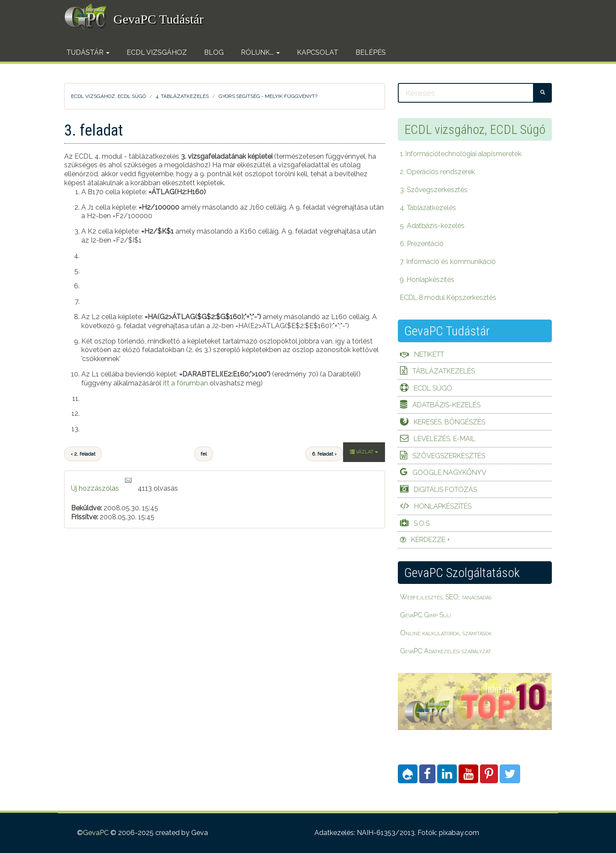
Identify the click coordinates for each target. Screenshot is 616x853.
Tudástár (88, 52)
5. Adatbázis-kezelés (432, 226)
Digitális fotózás (445, 490)
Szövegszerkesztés (449, 456)
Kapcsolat (318, 52)
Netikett (429, 354)
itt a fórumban (185, 383)
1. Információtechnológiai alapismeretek (461, 154)
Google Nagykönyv (449, 472)
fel (204, 454)
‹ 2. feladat (83, 454)
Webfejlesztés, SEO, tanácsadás (446, 597)
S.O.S (422, 523)
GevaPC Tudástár (158, 19)
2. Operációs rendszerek (437, 172)
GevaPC (96, 833)
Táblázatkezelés (444, 371)
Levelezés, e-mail (444, 439)
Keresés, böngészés (449, 422)
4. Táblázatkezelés (182, 96)
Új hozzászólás (95, 488)
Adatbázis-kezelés (446, 405)
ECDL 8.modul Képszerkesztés (448, 298)
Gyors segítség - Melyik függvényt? (268, 96)
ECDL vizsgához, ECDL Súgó (108, 96)
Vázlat (364, 452)
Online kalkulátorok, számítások (446, 633)
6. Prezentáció (422, 244)
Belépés (371, 52)
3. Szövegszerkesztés (434, 190)
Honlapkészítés (443, 506)
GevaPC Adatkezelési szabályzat (446, 651)
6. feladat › (324, 454)
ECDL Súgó (433, 388)
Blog (214, 52)
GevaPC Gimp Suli (426, 615)
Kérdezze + (431, 540)
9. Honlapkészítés (427, 280)
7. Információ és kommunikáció (448, 262)
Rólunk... (260, 52)
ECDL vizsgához (157, 52)
